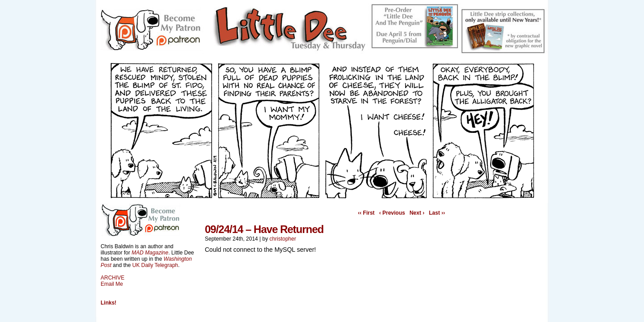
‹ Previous (392, 213)
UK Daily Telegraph (155, 265)
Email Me (112, 284)
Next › (417, 213)
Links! (108, 303)
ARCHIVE (112, 278)
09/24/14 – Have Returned (264, 229)
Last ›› (437, 213)
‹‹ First (366, 213)
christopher (283, 239)
